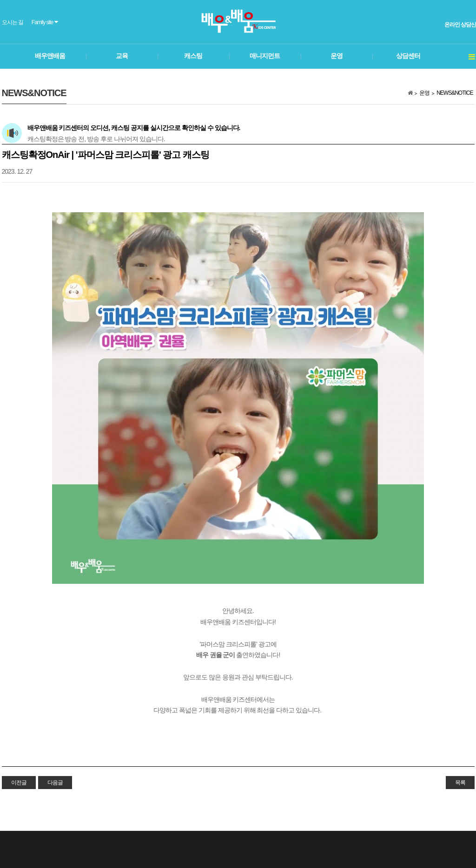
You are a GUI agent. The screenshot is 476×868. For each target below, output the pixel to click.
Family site (45, 22)
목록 (460, 783)
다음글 (55, 783)
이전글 (19, 783)
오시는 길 (13, 22)
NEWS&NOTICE (455, 93)
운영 (424, 93)
